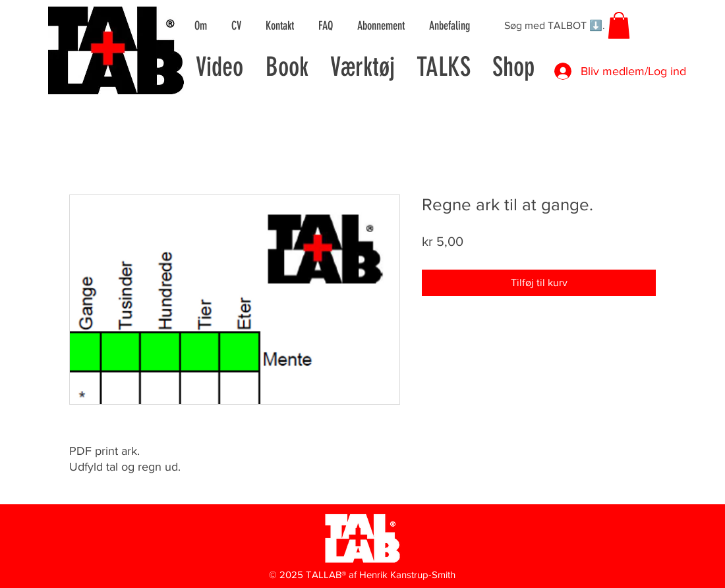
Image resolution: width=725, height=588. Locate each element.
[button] (619, 25)
